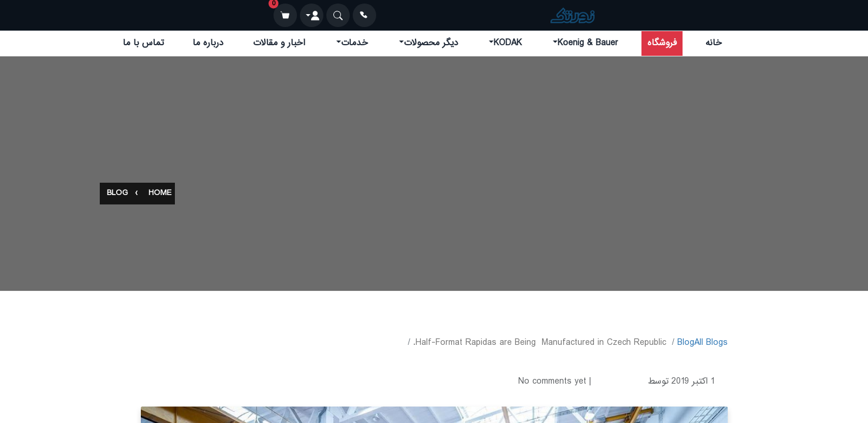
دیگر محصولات (431, 43)
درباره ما (208, 43)
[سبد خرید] (285, 15)
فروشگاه (662, 43)
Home (160, 194)
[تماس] (364, 15)
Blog (117, 194)
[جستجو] (338, 15)
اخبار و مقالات (279, 43)
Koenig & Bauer (588, 43)
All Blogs (711, 343)
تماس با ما (143, 43)
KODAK (508, 43)
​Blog (686, 343)
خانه (714, 43)
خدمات (354, 43)
